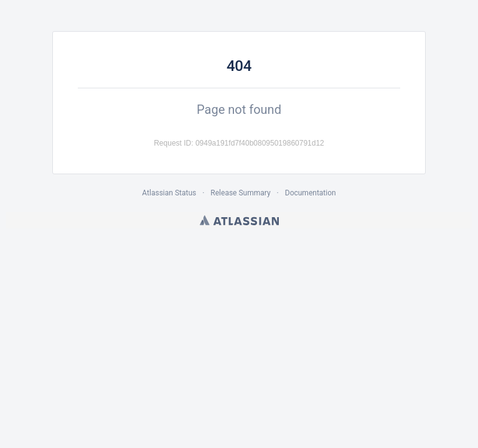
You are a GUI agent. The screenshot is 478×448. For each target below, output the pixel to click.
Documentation (311, 193)
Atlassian (239, 220)
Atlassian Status (169, 193)
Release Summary (240, 193)
